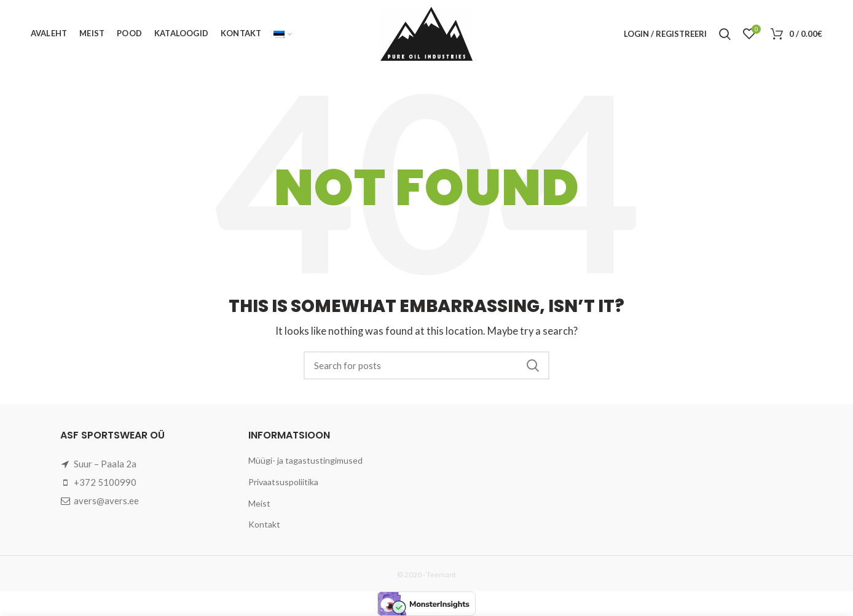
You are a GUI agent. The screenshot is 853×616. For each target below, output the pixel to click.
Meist (259, 503)
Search (533, 365)
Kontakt (264, 524)
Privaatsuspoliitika (283, 482)
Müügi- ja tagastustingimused (305, 460)
